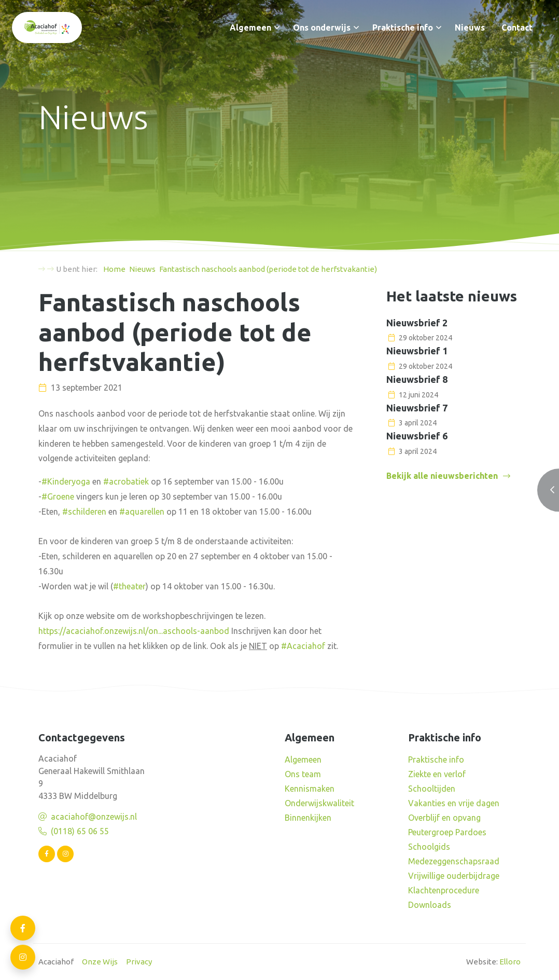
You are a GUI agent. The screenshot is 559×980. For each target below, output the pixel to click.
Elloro (510, 962)
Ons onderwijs (322, 27)
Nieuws (470, 27)
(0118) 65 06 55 (80, 831)
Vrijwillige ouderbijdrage (454, 876)
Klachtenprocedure (444, 890)
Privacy (139, 962)
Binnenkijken (308, 818)
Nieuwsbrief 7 (417, 408)
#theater (129, 586)
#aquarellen (142, 512)
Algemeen (250, 27)
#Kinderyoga (66, 481)
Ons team (303, 774)
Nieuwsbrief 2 (417, 323)
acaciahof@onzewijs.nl (94, 817)
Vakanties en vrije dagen (454, 803)
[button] (277, 27)
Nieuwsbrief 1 (417, 351)
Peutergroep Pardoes (447, 832)
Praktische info (403, 27)
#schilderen (84, 512)
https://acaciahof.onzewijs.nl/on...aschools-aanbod (134, 631)
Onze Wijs (100, 962)
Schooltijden (432, 789)
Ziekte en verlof (437, 774)
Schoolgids (429, 847)
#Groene (58, 496)
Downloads (430, 905)
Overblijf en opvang (444, 818)
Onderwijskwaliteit (319, 803)
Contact (517, 27)
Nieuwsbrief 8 (417, 379)
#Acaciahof (303, 646)
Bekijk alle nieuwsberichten (442, 476)
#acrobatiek (126, 481)
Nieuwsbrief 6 (417, 436)
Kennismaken (310, 789)
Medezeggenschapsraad (454, 861)
